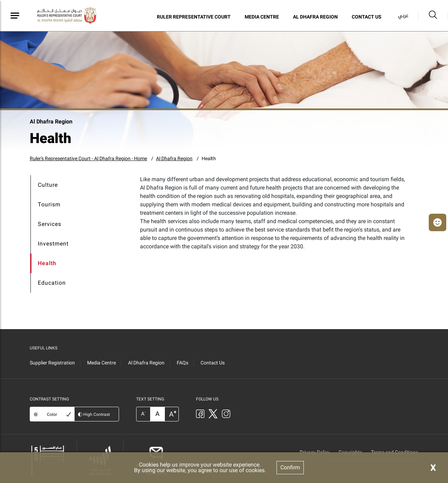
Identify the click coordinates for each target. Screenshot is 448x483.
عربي (403, 16)
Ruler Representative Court (194, 17)
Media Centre (262, 17)
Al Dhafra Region (315, 17)
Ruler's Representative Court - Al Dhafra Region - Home (88, 158)
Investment (53, 244)
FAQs (183, 363)
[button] (437, 222)
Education (52, 283)
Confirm (290, 467)
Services (50, 224)
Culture (48, 185)
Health (209, 158)
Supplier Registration (52, 363)
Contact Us (367, 17)
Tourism (49, 204)
